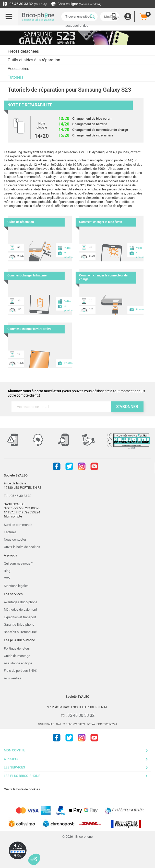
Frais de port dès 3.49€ (20, 671)
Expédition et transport (20, 617)
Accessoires (18, 69)
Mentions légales (16, 586)
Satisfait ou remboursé (20, 632)
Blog (7, 571)
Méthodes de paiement (20, 610)
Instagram (82, 466)
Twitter (69, 466)
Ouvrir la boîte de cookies (22, 547)
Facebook (57, 466)
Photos (136, 310)
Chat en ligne (76, 4)
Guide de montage (17, 656)
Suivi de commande (18, 525)
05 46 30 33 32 (25, 4)
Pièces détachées (23, 51)
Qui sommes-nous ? (18, 563)
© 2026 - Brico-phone (77, 837)
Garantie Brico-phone (19, 625)
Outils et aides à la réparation (34, 60)
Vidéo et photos (65, 251)
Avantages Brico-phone (21, 602)
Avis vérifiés (13, 678)
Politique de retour (17, 648)
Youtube (94, 466)
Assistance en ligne (18, 663)
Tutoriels (15, 77)
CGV (7, 578)
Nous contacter (15, 540)
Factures (10, 532)
